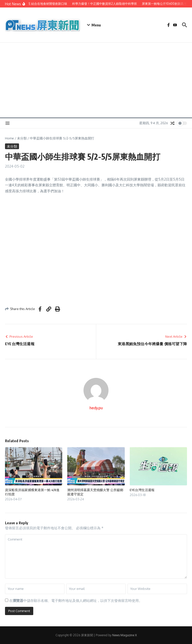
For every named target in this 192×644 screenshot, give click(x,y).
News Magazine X (124, 635)
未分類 (22, 138)
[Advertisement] (96, 80)
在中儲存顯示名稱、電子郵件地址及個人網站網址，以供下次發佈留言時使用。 (76, 600)
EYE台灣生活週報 (142, 490)
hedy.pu (96, 408)
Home (9, 138)
